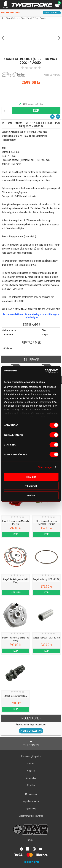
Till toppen (31, 744)
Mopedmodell (52, 13)
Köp (36, 111)
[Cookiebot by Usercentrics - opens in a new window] (45, 371)
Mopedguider (31, 794)
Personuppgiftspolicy (31, 756)
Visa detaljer (45, 467)
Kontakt (31, 764)
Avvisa (31, 495)
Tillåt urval (31, 486)
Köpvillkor (31, 785)
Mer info (16, 593)
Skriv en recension (31, 731)
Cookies (31, 771)
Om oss (31, 840)
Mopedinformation (31, 801)
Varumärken (31, 778)
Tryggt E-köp (31, 809)
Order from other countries (31, 816)
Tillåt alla (31, 477)
